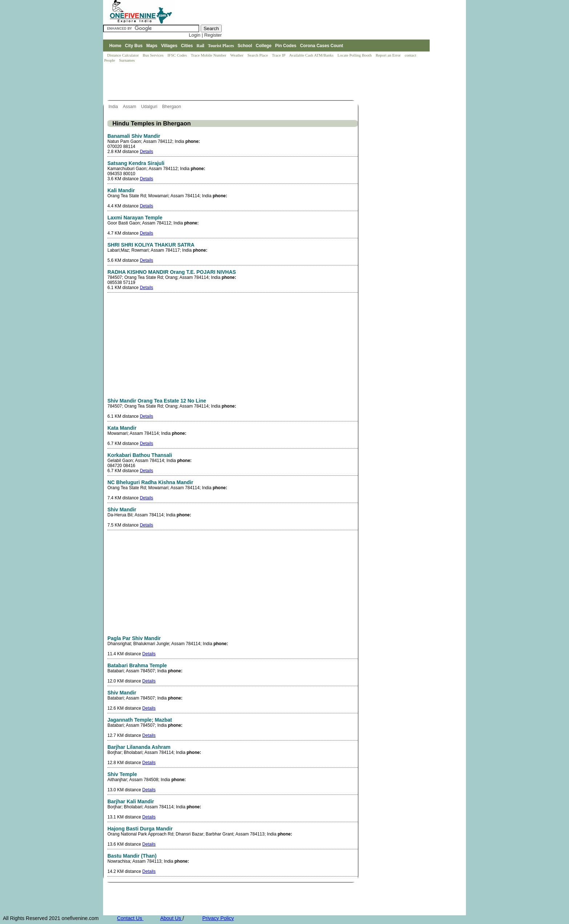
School (245, 46)
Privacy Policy (218, 918)
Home (115, 46)
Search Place (258, 55)
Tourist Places (221, 46)
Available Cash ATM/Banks (312, 55)
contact (411, 55)
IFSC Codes (177, 55)
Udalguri (150, 107)
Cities (187, 46)
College (264, 46)
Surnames (127, 60)
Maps (152, 46)
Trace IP (279, 55)
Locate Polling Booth (355, 55)
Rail (200, 46)
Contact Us (130, 918)
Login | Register (205, 35)
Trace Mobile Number (209, 55)
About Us (171, 918)
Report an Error (389, 55)
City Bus (134, 46)
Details (146, 152)
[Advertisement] (235, 82)
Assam (130, 107)
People (110, 60)
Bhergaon (172, 107)
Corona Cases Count (322, 46)
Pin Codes (286, 46)
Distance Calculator (123, 55)
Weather (238, 55)
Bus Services (153, 55)
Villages (169, 46)
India (114, 107)
